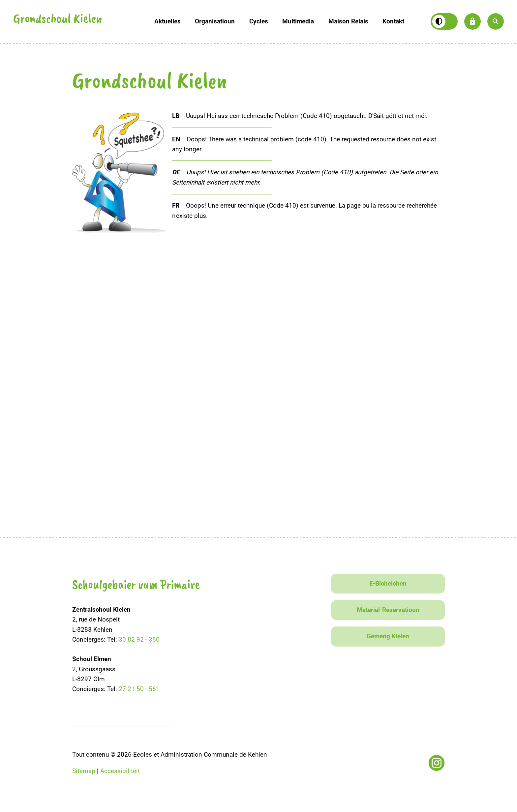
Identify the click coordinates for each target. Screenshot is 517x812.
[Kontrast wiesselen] (444, 21)
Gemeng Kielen (388, 636)
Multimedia (298, 21)
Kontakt (393, 21)
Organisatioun (215, 21)
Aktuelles (167, 21)
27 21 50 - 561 (139, 689)
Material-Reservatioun (388, 610)
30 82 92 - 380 (139, 639)
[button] (496, 21)
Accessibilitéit (120, 771)
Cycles (259, 21)
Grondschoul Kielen (58, 20)
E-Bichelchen (388, 583)
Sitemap (84, 771)
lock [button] (472, 21)
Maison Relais (348, 21)
